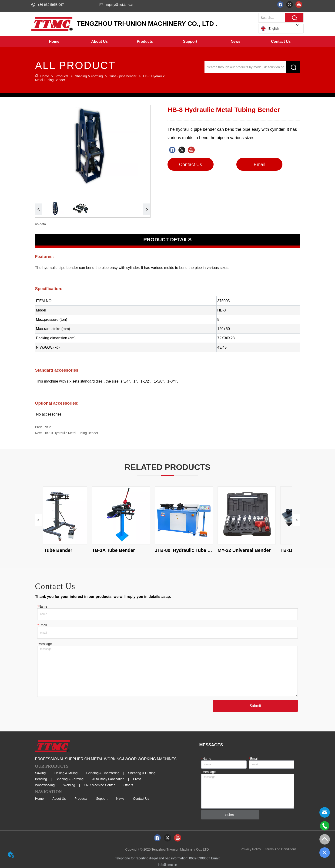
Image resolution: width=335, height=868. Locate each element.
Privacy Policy (251, 849)
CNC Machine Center (99, 785)
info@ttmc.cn (167, 865)
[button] (99, 42)
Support (102, 799)
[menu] (167, 42)
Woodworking (45, 785)
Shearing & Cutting (142, 773)
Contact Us (141, 799)
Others (128, 785)
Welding (69, 785)
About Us (59, 799)
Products (62, 76)
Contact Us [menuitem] (281, 41)
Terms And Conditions (281, 849)
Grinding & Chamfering (103, 773)
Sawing (40, 773)
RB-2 (47, 427)
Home (45, 76)
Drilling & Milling (66, 773)
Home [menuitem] (54, 41)
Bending (41, 779)
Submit (255, 706)
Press (137, 779)
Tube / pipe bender (123, 76)
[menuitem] (99, 42)
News (120, 799)
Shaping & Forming (89, 76)
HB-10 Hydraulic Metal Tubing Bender (71, 433)
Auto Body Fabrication (108, 779)
